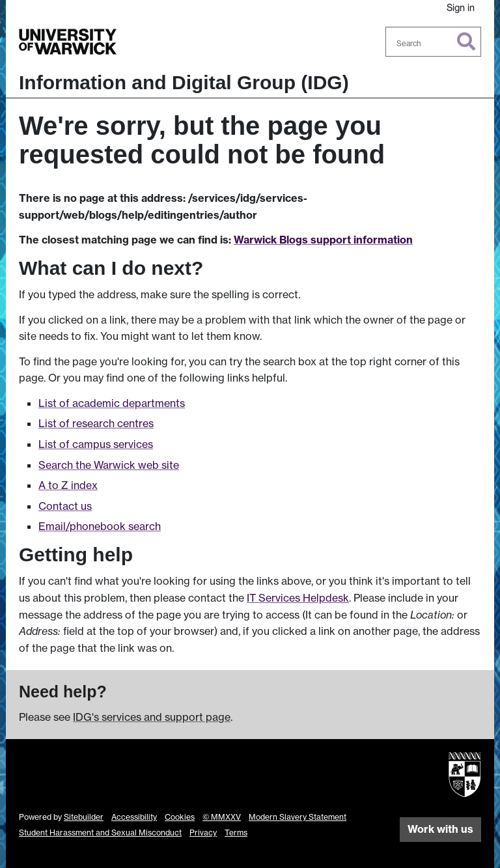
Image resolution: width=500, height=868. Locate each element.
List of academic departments (112, 403)
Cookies (180, 817)
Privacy (203, 833)
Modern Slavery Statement (298, 817)
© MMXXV (222, 817)
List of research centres (96, 423)
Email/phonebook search (100, 526)
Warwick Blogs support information (323, 240)
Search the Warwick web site (109, 465)
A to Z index (68, 485)
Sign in (461, 7)
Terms (236, 833)
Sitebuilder (84, 817)
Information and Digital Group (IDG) (184, 82)
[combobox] (434, 42)
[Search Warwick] (434, 42)
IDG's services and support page (152, 717)
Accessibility (134, 817)
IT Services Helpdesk (298, 598)
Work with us (440, 829)
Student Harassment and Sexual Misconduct (100, 833)
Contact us (65, 506)
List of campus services (96, 444)
